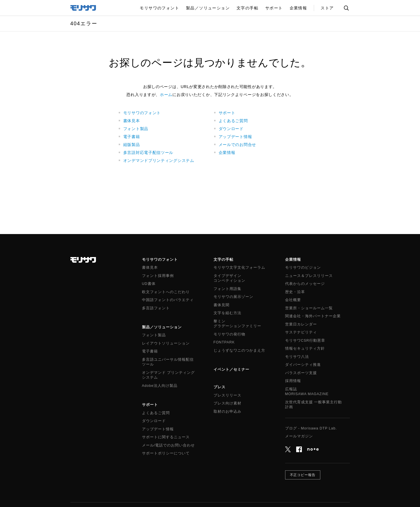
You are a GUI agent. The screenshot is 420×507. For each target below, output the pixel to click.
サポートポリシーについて (166, 453)
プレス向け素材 (227, 403)
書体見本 (132, 121)
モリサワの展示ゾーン (233, 297)
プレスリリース (227, 395)
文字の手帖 (223, 259)
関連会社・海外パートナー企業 (313, 316)
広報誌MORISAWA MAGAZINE (307, 392)
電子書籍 (132, 137)
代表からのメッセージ (305, 284)
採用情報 (293, 381)
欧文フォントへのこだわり (166, 292)
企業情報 (227, 153)
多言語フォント (156, 308)
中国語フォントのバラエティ (168, 300)
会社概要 (293, 300)
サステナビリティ (301, 332)
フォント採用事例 (158, 276)
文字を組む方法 (227, 313)
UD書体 (149, 284)
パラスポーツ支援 (301, 373)
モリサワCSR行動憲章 (305, 341)
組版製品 (132, 145)
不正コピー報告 (303, 475)
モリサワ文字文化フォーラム (239, 268)
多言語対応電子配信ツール (148, 153)
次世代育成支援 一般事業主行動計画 (314, 405)
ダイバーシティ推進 (303, 365)
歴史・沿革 (295, 292)
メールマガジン (299, 436)
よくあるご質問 (233, 121)
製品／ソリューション (162, 327)
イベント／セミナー (231, 369)
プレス (220, 387)
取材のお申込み (227, 412)
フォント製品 (136, 129)
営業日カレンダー (301, 324)
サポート (227, 113)
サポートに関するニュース (166, 437)
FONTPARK (224, 342)
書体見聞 (222, 305)
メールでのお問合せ (237, 145)
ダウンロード (231, 129)
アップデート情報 (235, 137)
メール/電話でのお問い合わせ (168, 445)
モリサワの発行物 (229, 334)
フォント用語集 (227, 289)
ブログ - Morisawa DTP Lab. (311, 428)
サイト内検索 (346, 8)
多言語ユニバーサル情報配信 (168, 362)
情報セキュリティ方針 (305, 349)
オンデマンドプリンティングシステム (159, 160)
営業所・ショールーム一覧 (309, 308)
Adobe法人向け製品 (160, 386)
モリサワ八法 (297, 357)
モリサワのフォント (142, 113)
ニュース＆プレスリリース (309, 276)
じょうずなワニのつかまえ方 (239, 350)
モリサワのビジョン (303, 268)
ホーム (166, 95)
